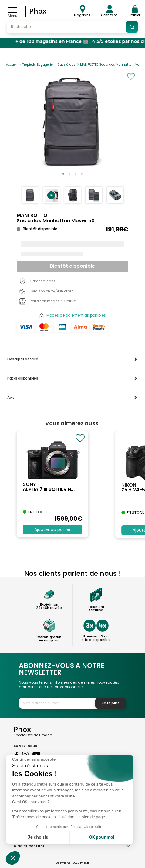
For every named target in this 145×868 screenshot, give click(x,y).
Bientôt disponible (72, 266)
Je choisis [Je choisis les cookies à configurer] (38, 837)
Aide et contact (29, 846)
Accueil (12, 65)
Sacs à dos (66, 65)
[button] (51, 195)
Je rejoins (111, 703)
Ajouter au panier (52, 529)
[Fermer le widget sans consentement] (35, 759)
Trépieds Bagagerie (38, 65)
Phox (38, 11)
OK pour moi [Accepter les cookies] (102, 837)
